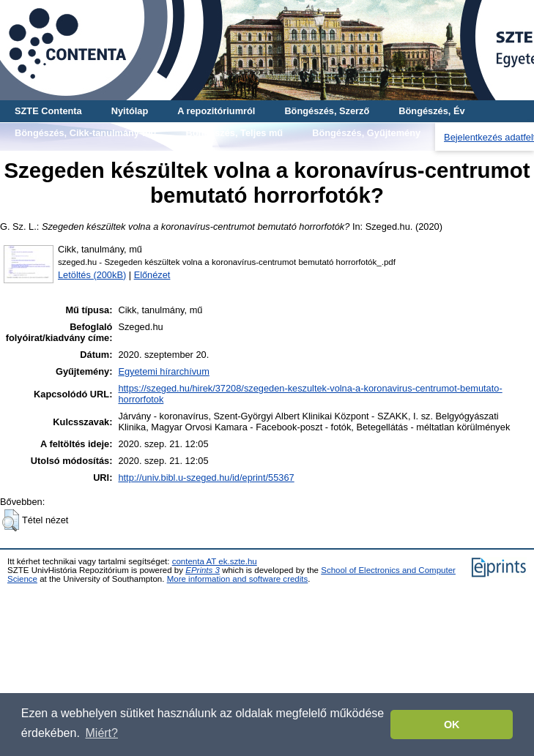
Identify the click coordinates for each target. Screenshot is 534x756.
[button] (11, 520)
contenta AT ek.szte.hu (215, 561)
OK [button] (452, 725)
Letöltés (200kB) (92, 275)
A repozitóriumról (216, 111)
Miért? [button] (102, 733)
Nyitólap (130, 111)
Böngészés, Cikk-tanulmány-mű (85, 133)
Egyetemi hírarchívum (163, 371)
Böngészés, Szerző (327, 111)
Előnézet (152, 275)
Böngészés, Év (431, 111)
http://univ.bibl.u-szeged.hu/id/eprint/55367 (206, 478)
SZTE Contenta (48, 111)
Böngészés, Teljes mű (234, 133)
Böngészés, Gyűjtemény (366, 133)
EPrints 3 (203, 570)
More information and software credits (238, 579)
